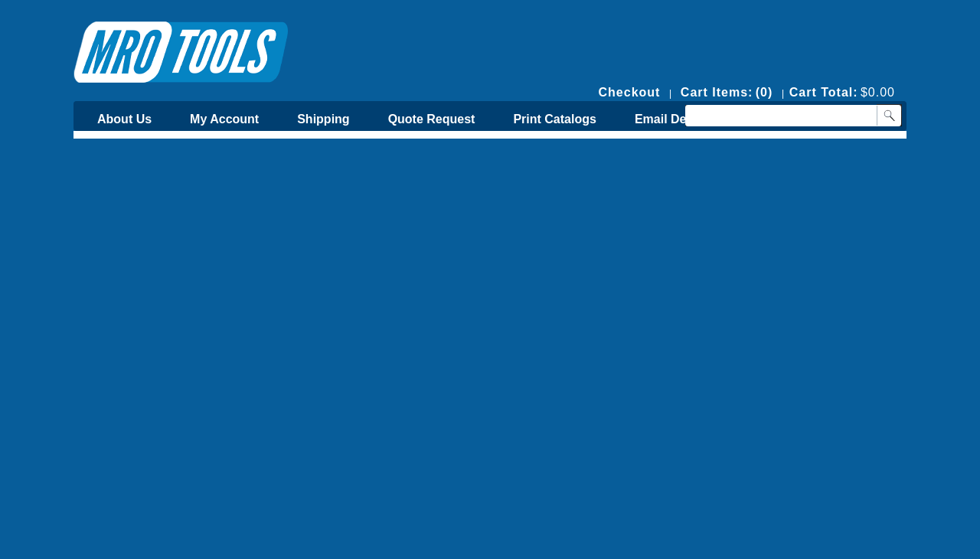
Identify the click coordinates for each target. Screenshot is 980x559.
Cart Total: (824, 92)
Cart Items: (717, 92)
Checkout (630, 92)
